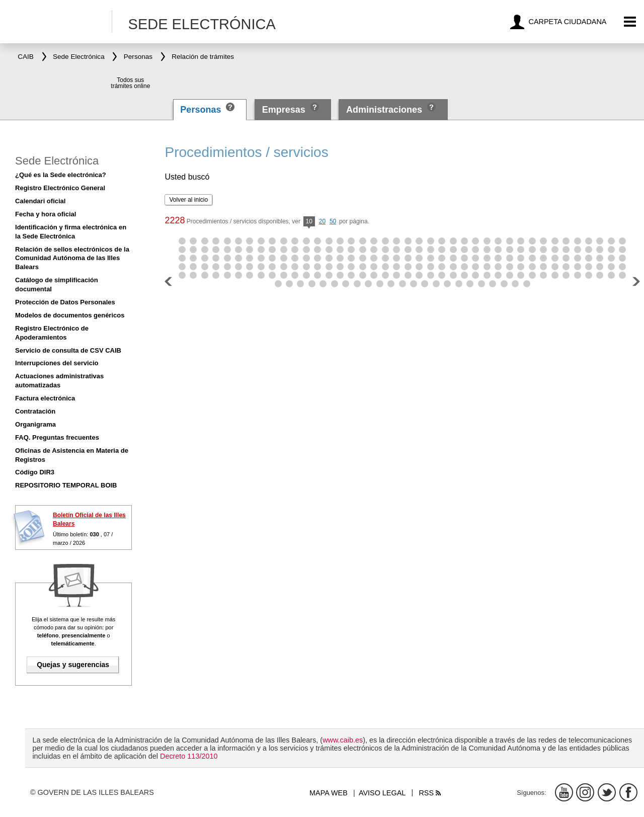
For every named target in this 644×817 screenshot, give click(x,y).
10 (309, 222)
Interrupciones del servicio (57, 363)
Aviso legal (382, 793)
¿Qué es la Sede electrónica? (61, 175)
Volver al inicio (188, 200)
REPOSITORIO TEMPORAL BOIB (66, 485)
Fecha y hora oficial (46, 214)
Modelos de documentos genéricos (70, 315)
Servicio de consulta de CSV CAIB (68, 350)
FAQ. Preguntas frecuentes (57, 437)
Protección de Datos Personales (65, 302)
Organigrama (35, 424)
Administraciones (384, 110)
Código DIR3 (35, 472)
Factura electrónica (45, 398)
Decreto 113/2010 (189, 756)
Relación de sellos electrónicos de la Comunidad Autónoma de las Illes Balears (72, 258)
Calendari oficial (40, 201)
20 (322, 221)
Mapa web (329, 793)
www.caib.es (343, 740)
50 (333, 221)
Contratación (35, 411)
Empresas (284, 110)
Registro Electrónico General (60, 188)
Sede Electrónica (57, 161)
